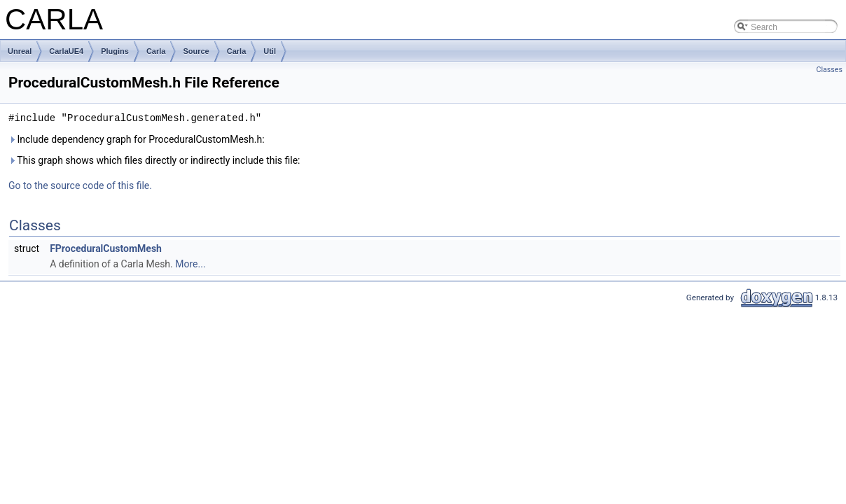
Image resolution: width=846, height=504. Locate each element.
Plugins (115, 51)
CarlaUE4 (66, 51)
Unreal (20, 51)
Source (196, 51)
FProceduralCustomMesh (106, 248)
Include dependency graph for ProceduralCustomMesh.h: (137, 139)
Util (270, 51)
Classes (830, 70)
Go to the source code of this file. (80, 185)
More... (190, 264)
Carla (156, 51)
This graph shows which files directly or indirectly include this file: (154, 160)
